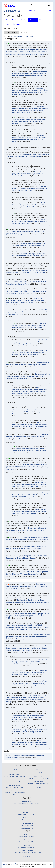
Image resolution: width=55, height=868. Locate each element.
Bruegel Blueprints (12, 758)
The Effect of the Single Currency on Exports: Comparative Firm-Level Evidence (29, 326)
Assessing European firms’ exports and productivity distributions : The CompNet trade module (29, 511)
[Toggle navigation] (32, 6)
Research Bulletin (43, 602)
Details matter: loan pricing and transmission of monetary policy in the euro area (29, 174)
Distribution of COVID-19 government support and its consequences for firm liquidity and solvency (28, 637)
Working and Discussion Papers (36, 256)
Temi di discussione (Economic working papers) (28, 54)
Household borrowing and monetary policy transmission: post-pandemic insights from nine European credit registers (27, 52)
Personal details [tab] (11, 20)
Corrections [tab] (16, 24)
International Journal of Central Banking (30, 328)
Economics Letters (12, 588)
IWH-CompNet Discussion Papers (28, 355)
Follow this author (34, 11)
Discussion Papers (27, 190)
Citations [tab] (42, 20)
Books (31, 36)
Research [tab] (33, 20)
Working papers (16, 36)
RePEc (13, 864)
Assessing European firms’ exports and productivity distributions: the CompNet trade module (29, 484)
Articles (25, 36)
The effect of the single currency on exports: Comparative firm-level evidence (30, 353)
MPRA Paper (42, 365)
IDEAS (5, 864)
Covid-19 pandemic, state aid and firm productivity (23, 282)
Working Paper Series (37, 76)
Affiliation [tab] (23, 20)
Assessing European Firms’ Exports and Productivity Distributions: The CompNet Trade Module (30, 495)
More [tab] (7, 24)
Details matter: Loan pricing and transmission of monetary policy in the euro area (29, 188)
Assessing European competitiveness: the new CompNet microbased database (27, 437)
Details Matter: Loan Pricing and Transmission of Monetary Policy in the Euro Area (30, 205)
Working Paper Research (39, 450)
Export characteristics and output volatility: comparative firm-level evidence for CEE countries (28, 376)
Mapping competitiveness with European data (29, 755)
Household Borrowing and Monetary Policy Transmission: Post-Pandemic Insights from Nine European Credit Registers (30, 90)
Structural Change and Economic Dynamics (27, 639)
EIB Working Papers (27, 303)
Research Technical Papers (29, 207)
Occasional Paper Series (38, 273)
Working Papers (23, 123)
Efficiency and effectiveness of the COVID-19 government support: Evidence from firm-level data (26, 300)
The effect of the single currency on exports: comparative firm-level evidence (29, 342)
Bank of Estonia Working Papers (36, 245)
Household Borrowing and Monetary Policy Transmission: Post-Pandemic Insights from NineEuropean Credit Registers (30, 109)
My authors (43, 11)
